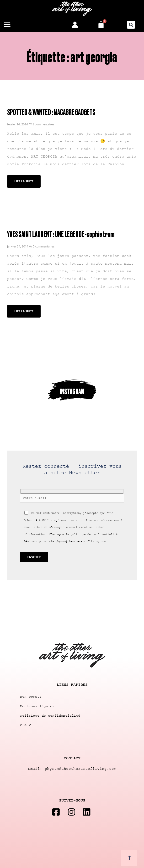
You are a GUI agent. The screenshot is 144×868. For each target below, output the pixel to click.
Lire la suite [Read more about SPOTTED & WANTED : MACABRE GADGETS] (24, 181)
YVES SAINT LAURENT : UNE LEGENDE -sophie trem (61, 234)
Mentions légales (37, 706)
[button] (7, 25)
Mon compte (31, 697)
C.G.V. (27, 725)
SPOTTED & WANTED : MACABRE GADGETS (51, 112)
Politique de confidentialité (50, 716)
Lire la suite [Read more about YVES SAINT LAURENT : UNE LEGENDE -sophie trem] (24, 311)
